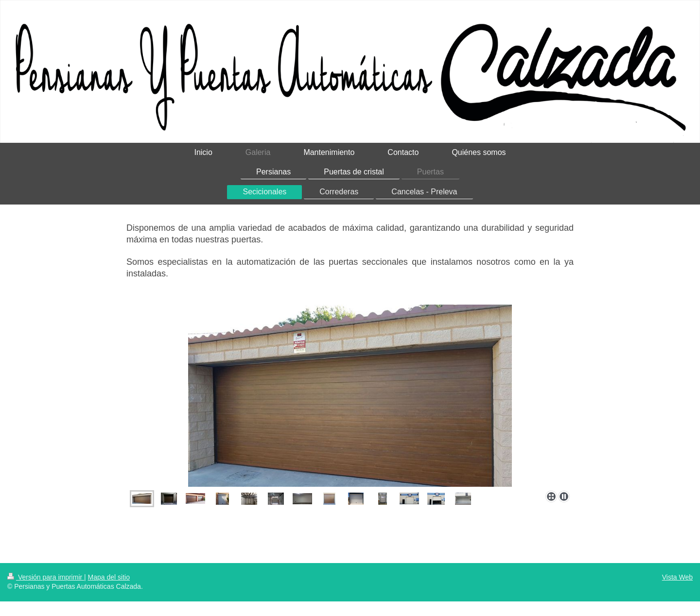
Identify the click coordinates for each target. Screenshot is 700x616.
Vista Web (677, 577)
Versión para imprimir (46, 577)
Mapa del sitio (109, 577)
